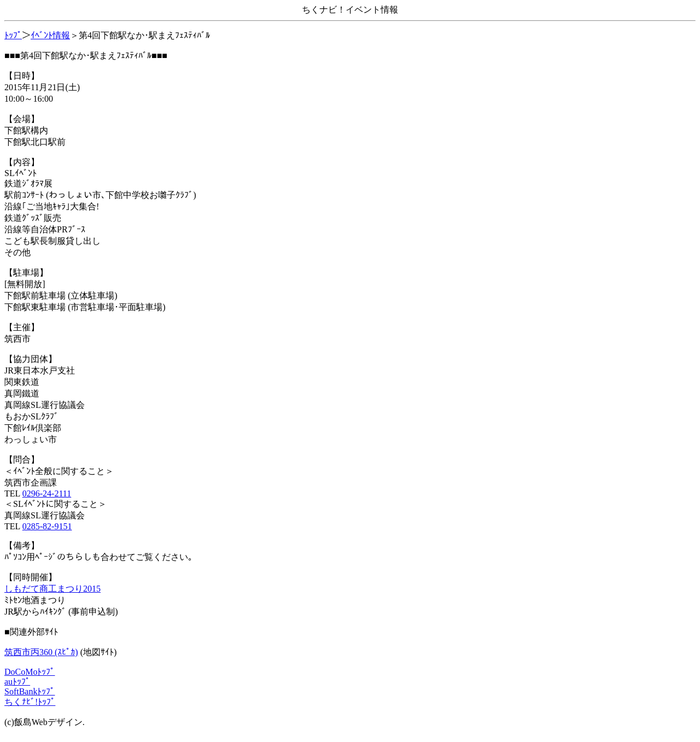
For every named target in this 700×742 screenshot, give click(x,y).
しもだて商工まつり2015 (52, 589)
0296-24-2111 (47, 493)
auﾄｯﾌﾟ (17, 682)
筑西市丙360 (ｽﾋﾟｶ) (41, 652)
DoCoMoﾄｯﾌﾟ (30, 672)
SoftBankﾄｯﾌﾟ (30, 691)
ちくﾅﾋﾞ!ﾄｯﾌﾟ (30, 702)
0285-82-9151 (47, 526)
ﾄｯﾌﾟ (13, 35)
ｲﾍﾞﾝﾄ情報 (50, 35)
